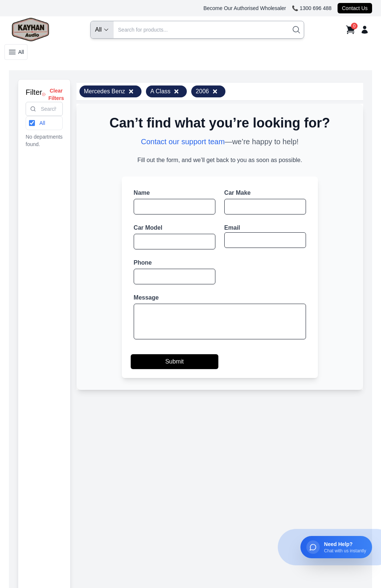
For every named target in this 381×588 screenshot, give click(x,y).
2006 (207, 91)
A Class (165, 91)
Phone (143, 263)
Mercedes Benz (109, 91)
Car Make (237, 193)
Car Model (148, 228)
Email (232, 228)
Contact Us (355, 8)
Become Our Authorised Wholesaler (245, 8)
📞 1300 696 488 (312, 8)
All (16, 52)
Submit (175, 361)
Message (146, 298)
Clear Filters (53, 94)
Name (142, 193)
